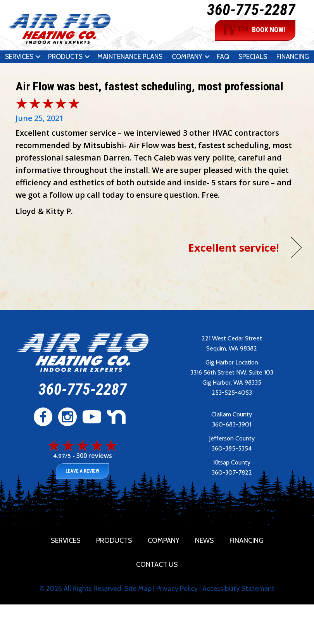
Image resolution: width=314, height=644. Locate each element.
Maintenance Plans (130, 57)
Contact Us (157, 565)
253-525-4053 (232, 393)
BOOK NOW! (254, 30)
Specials (253, 57)
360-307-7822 (232, 472)
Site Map (138, 589)
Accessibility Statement (238, 589)
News (204, 540)
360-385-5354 (232, 448)
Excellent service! (234, 248)
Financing (293, 57)
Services (19, 57)
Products (65, 57)
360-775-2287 (251, 10)
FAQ (223, 57)
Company (187, 57)
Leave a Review (82, 471)
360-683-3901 (232, 424)
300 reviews (94, 456)
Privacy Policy (177, 589)
